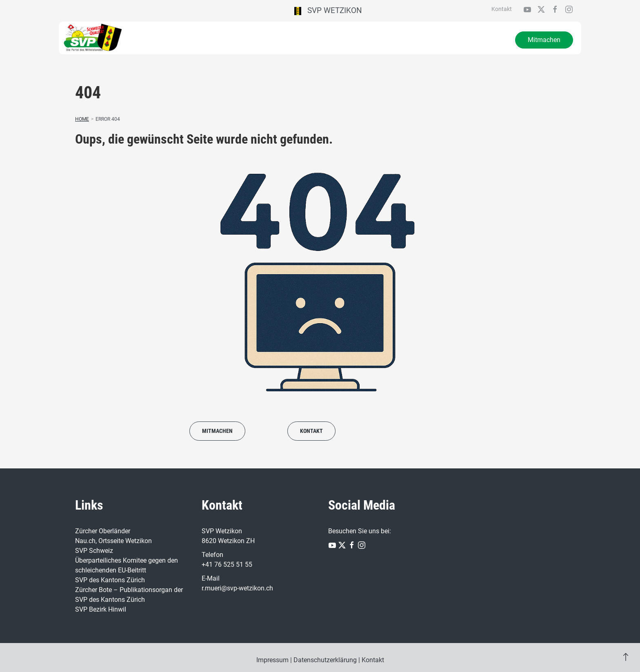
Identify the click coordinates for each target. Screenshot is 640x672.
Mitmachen (544, 40)
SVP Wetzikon (328, 10)
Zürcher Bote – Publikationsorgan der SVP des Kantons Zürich (129, 595)
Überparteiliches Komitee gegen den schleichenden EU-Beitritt (127, 565)
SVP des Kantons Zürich (110, 580)
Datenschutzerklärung (325, 660)
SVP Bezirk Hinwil (101, 609)
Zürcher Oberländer (103, 531)
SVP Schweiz (94, 551)
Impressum (272, 660)
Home (82, 119)
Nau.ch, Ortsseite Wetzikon (113, 541)
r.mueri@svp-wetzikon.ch (237, 588)
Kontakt (502, 9)
